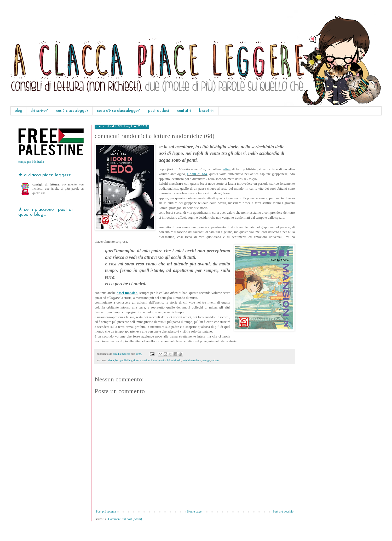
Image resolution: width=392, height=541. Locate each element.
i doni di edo (197, 174)
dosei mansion (127, 293)
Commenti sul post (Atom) (125, 519)
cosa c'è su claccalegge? (118, 111)
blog (18, 111)
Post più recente (106, 511)
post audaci (158, 111)
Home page (194, 511)
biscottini (207, 111)
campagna (31, 162)
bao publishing (124, 360)
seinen (215, 360)
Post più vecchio (283, 511)
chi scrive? (39, 111)
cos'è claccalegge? (72, 111)
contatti (184, 111)
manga (206, 360)
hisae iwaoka (158, 360)
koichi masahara (192, 360)
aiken (227, 169)
